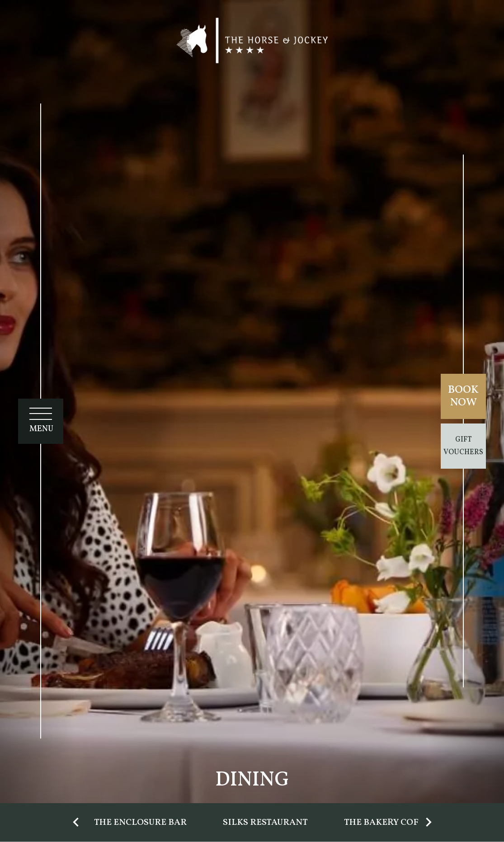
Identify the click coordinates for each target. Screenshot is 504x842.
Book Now (463, 396)
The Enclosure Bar (140, 823)
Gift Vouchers (463, 446)
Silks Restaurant (265, 823)
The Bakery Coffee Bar (400, 823)
